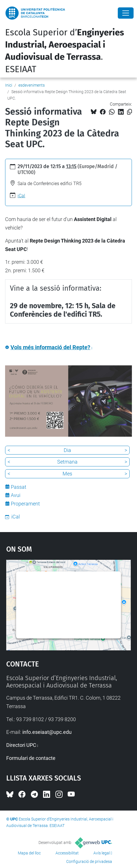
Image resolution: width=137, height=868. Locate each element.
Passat (19, 487)
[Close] (126, 13)
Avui (16, 495)
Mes (67, 474)
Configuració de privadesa (89, 861)
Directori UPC (21, 745)
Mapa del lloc (29, 853)
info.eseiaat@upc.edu (47, 732)
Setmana (67, 462)
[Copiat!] (129, 112)
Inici (9, 85)
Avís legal (102, 853)
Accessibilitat (67, 853)
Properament (25, 504)
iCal (21, 196)
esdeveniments (32, 85)
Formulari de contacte (31, 758)
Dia (67, 450)
